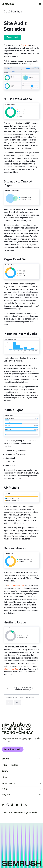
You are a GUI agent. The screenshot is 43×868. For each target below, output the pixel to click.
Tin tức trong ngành (10, 783)
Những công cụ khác (10, 765)
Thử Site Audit (12, 37)
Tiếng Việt (6, 795)
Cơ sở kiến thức (13, 12)
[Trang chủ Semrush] (9, 4)
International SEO (11, 669)
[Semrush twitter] (26, 805)
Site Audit (25, 45)
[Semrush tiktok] (12, 805)
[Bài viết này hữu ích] (10, 702)
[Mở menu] (40, 4)
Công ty (5, 771)
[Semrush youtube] (17, 805)
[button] (17, 702)
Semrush (6, 759)
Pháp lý (5, 789)
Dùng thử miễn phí (13, 749)
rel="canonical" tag (16, 585)
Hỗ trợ (4, 777)
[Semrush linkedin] (3, 805)
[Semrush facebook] (21, 805)
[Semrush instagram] (8, 805)
